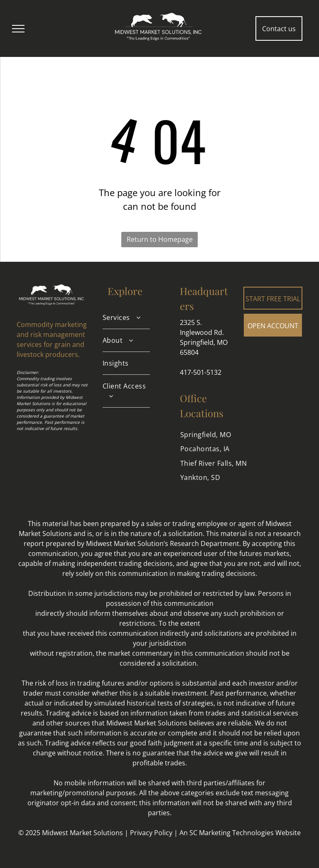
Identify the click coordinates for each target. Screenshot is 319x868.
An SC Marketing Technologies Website (240, 833)
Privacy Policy (151, 833)
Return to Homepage (160, 239)
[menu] (18, 29)
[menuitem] (126, 318)
